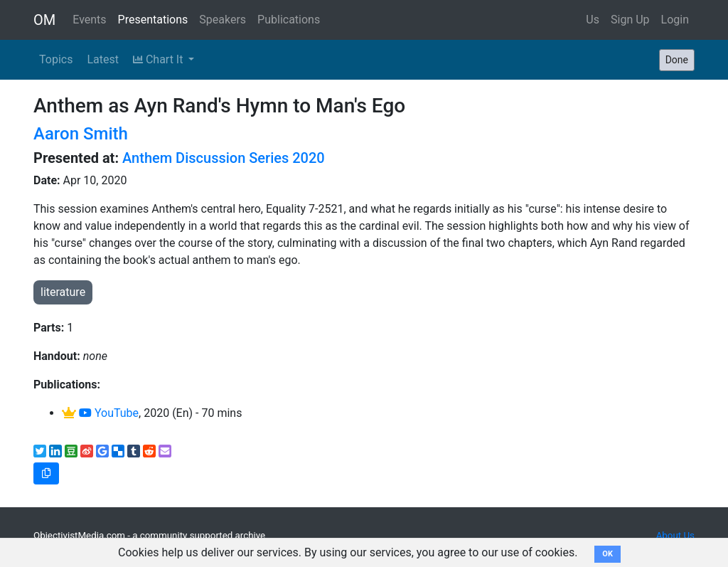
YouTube (109, 413)
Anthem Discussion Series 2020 (224, 158)
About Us (675, 535)
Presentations (153, 20)
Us (593, 20)
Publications (289, 20)
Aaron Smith (81, 134)
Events (89, 20)
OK (607, 554)
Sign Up (630, 20)
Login (675, 20)
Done (677, 60)
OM (44, 20)
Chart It (159, 59)
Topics (56, 59)
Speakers (223, 20)
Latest (103, 59)
